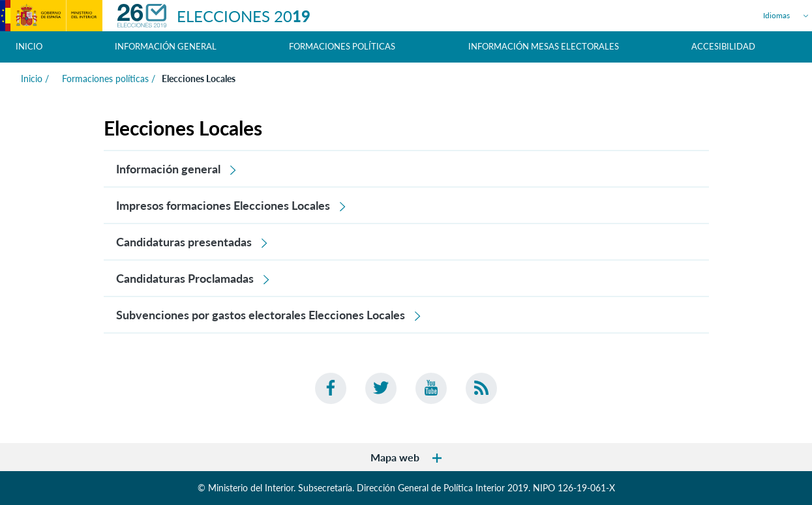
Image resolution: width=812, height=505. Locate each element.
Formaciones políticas (104, 79)
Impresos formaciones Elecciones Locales (232, 205)
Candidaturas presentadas (192, 242)
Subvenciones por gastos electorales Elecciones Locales (269, 315)
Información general (177, 169)
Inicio (29, 46)
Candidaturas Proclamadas (193, 278)
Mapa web (406, 457)
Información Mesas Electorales (544, 46)
